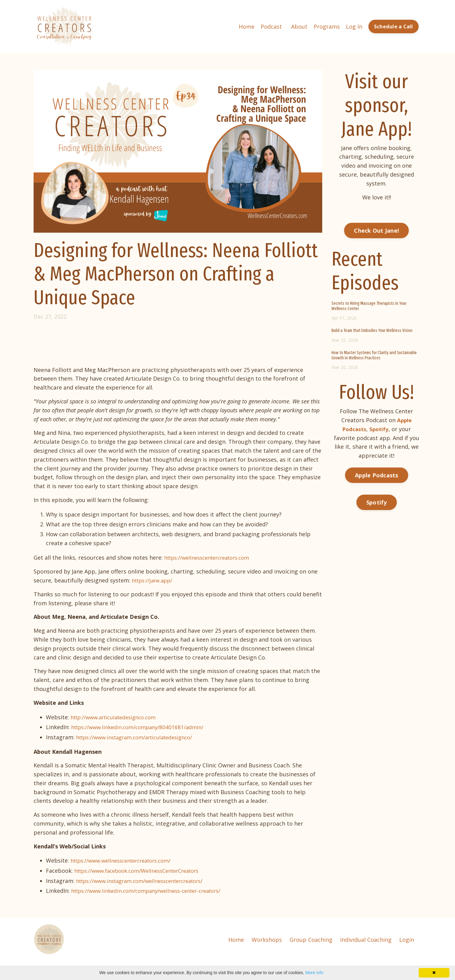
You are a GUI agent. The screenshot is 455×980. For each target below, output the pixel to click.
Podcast (271, 26)
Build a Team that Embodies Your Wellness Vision (372, 330)
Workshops (267, 939)
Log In (354, 26)
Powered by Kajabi (403, 964)
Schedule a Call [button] (394, 27)
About (299, 26)
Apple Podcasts (377, 475)
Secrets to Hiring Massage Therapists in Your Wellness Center (369, 306)
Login (407, 939)
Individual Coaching (366, 939)
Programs (327, 26)
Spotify (377, 502)
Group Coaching (311, 939)
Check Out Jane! (376, 230)
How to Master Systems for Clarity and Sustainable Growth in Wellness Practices (374, 355)
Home (247, 26)
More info (314, 973)
